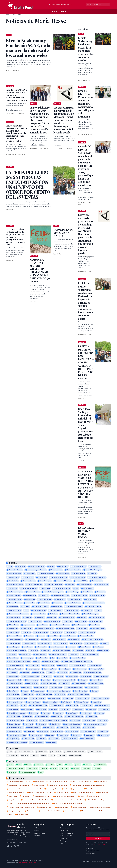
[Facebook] (8, 846)
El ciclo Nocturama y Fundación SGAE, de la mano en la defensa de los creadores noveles (86, 49)
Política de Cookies (66, 836)
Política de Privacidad (66, 833)
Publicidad (89, 848)
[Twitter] (12, 846)
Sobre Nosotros (65, 828)
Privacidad (86, 862)
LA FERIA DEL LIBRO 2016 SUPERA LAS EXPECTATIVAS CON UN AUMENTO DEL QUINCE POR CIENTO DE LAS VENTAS (87, 362)
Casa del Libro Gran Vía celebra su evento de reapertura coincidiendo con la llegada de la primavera (86, 104)
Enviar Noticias (91, 853)
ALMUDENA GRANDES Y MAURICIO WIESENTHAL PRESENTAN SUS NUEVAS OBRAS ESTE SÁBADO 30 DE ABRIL (40, 270)
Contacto (63, 843)
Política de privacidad (99, 844)
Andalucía (63, 11)
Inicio (7, 15)
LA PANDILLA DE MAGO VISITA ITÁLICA (63, 233)
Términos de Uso (65, 838)
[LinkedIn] (18, 846)
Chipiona (54, 11)
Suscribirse (98, 838)
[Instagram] (15, 846)
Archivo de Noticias (39, 833)
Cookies (93, 862)
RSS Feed (37, 836)
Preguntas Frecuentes (93, 851)
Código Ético (64, 831)
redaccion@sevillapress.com (27, 863)
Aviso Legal (63, 841)
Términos (100, 862)
